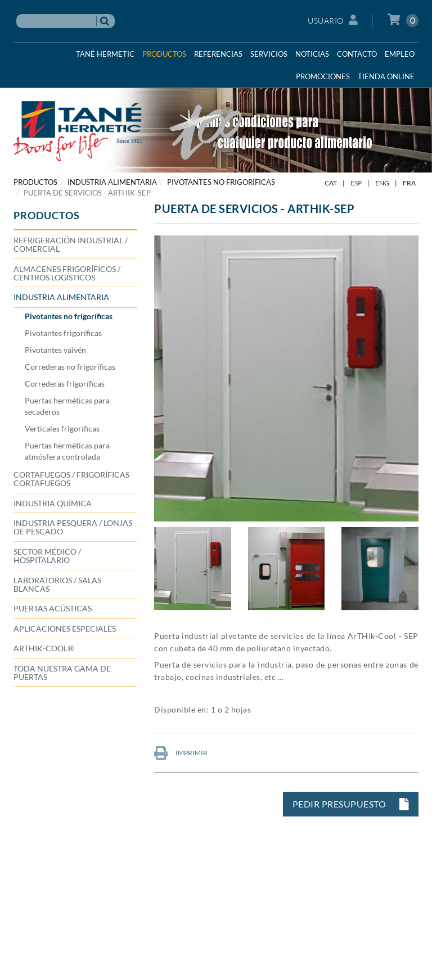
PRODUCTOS (35, 182)
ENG (382, 183)
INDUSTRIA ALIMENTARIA (112, 182)
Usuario (333, 20)
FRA (409, 183)
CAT (331, 183)
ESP (356, 183)
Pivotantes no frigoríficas (221, 182)
